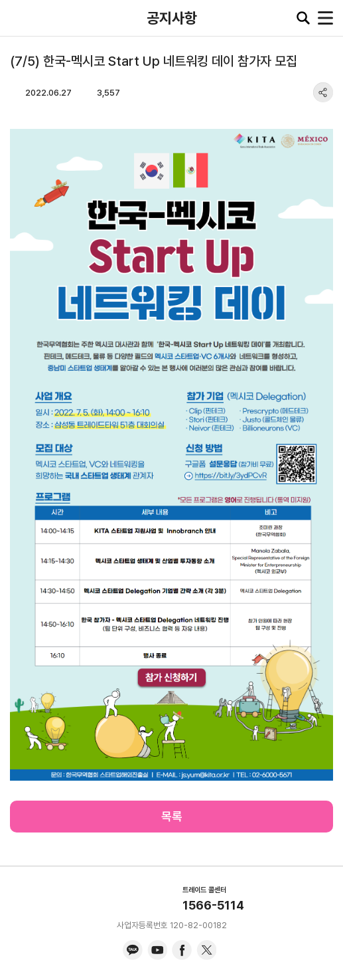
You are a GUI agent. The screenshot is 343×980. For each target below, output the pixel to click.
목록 (172, 816)
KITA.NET (20, 18)
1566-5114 (213, 905)
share (323, 92)
